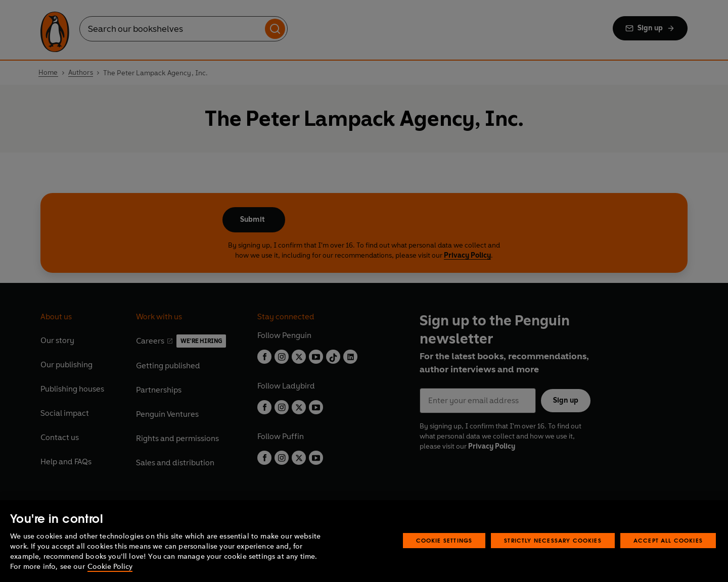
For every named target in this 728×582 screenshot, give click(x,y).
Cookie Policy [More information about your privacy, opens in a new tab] (110, 567)
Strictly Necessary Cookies (553, 540)
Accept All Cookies (668, 540)
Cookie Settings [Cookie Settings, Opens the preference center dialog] (444, 540)
